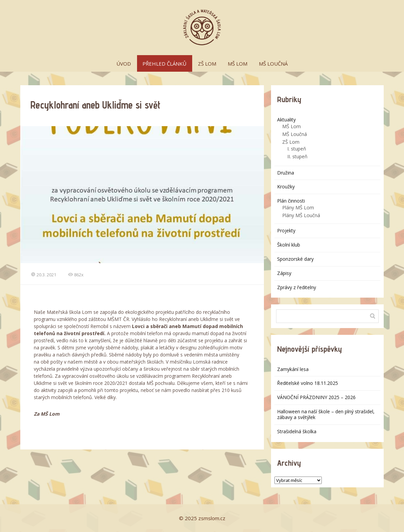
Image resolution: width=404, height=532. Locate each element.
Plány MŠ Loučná (301, 215)
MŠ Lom (291, 126)
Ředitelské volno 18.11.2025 (308, 383)
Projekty (286, 230)
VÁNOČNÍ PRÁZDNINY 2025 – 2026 (316, 397)
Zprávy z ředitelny (297, 287)
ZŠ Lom (291, 142)
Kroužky (286, 187)
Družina (286, 173)
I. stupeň (297, 149)
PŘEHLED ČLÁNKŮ (164, 64)
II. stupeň (297, 156)
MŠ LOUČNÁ (273, 64)
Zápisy (284, 273)
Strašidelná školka (297, 431)
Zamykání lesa (293, 369)
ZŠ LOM (207, 64)
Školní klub (289, 245)
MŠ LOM (238, 64)
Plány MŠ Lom (298, 207)
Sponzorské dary (295, 259)
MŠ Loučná (295, 134)
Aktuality (286, 120)
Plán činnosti (291, 201)
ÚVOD (124, 64)
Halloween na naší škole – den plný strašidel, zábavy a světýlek (326, 414)
